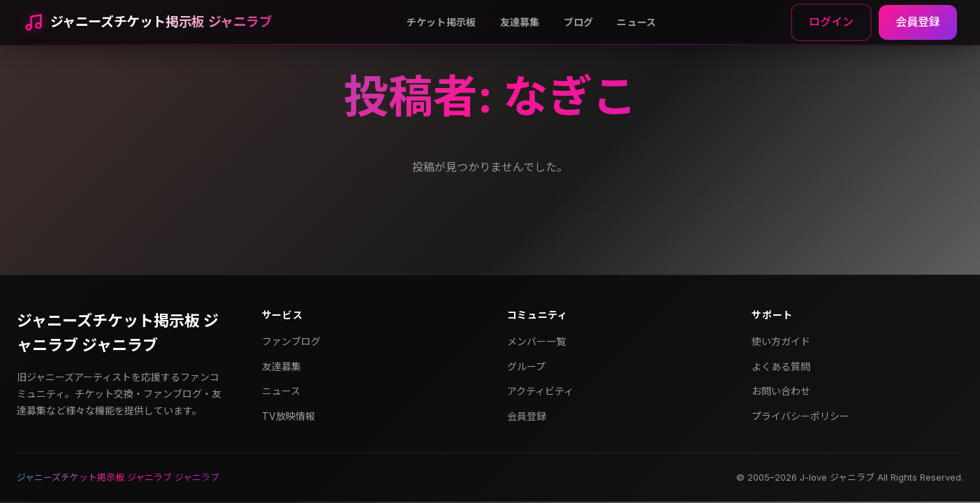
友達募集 (520, 22)
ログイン (831, 22)
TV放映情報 (288, 416)
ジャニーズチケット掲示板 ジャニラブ (161, 22)
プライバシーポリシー (800, 416)
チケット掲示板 (441, 22)
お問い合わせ (781, 391)
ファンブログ (291, 341)
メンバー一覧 (536, 341)
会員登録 (918, 22)
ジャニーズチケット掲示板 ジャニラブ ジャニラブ (118, 333)
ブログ (579, 22)
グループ (526, 366)
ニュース (636, 22)
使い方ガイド (781, 341)
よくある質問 (781, 366)
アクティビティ (540, 391)
